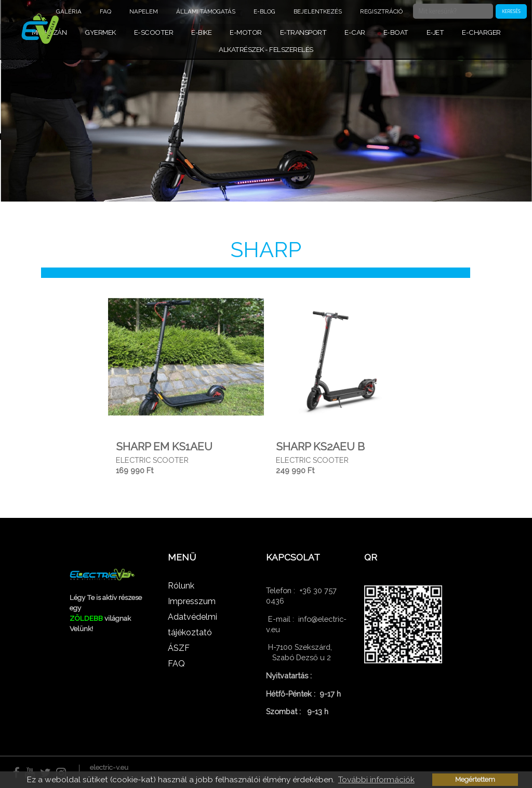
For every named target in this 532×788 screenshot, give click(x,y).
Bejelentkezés (318, 11)
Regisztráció (381, 11)
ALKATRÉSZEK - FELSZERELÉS (266, 49)
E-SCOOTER (154, 32)
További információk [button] (376, 779)
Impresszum (192, 601)
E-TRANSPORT (303, 32)
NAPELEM (144, 11)
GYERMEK (100, 32)
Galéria (69, 11)
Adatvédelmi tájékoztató (192, 625)
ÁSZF (179, 648)
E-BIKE (201, 32)
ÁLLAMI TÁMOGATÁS (206, 11)
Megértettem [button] (475, 779)
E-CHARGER (481, 32)
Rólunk (181, 586)
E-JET (435, 32)
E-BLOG (264, 11)
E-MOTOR (246, 32)
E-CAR (355, 32)
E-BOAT (396, 32)
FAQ (105, 11)
